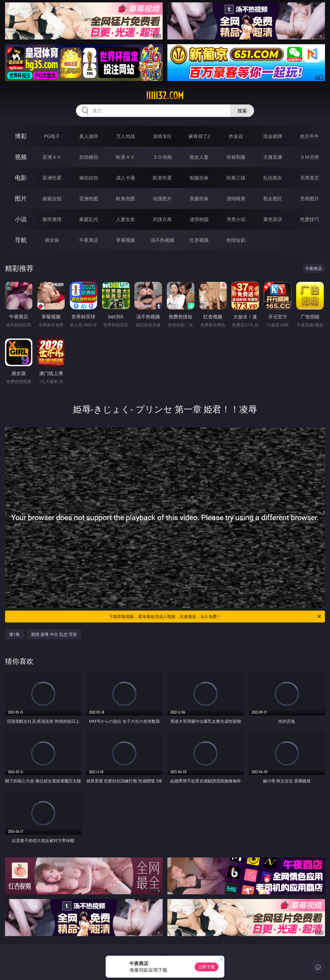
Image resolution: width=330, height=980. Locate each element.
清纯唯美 (236, 198)
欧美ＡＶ (126, 157)
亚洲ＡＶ (52, 157)
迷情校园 (199, 219)
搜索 (242, 111)
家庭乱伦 (89, 219)
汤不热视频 (162, 240)
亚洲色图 (89, 198)
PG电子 (52, 136)
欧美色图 (126, 198)
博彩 (21, 136)
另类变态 (310, 178)
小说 (21, 219)
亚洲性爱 (52, 178)
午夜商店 (89, 240)
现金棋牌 (273, 136)
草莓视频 (126, 240)
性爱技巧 (310, 219)
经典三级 (236, 178)
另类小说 (236, 219)
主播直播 (273, 157)
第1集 (15, 634)
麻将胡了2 (199, 136)
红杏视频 (199, 240)
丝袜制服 (236, 157)
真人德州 (89, 136)
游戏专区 (162, 136)
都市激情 (52, 219)
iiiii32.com (165, 96)
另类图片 (310, 198)
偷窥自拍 (52, 198)
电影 (21, 178)
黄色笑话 (273, 219)
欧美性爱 (162, 178)
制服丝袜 (199, 178)
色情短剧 (236, 240)
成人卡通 (126, 178)
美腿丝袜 (199, 198)
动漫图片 (162, 198)
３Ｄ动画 (162, 157)
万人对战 (126, 136)
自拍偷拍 (89, 157)
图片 (21, 198)
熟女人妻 (199, 157)
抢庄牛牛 (310, 136)
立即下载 (207, 967)
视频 (21, 157)
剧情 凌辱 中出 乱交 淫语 (54, 634)
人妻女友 (126, 219)
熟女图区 (273, 198)
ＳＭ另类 (310, 157)
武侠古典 (162, 219)
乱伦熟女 (273, 178)
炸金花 (236, 136)
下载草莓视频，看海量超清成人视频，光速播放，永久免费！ (215, 617)
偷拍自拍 (89, 178)
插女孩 (52, 240)
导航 (21, 240)
